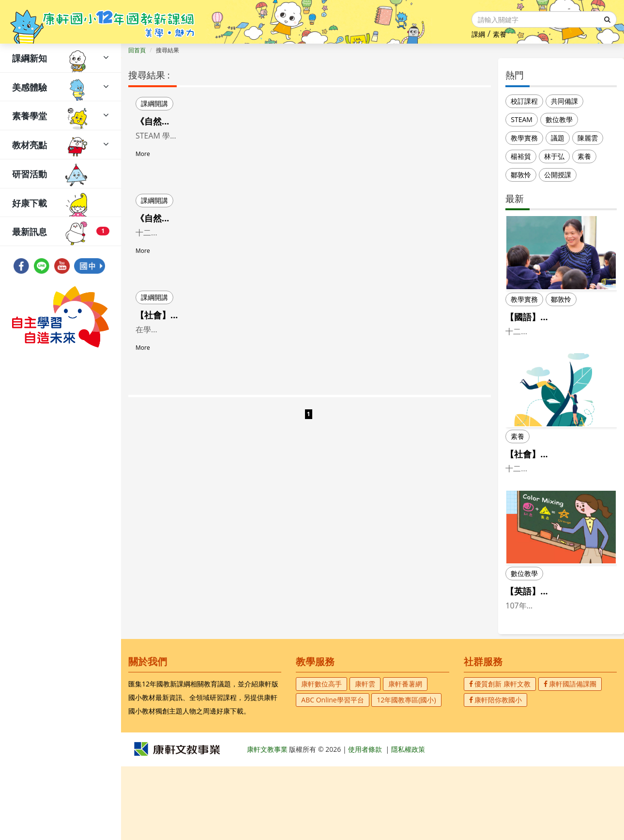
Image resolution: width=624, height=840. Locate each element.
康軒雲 (365, 757)
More (143, 166)
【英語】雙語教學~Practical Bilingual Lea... (560, 646)
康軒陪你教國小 (496, 773)
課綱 (478, 34)
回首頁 (137, 50)
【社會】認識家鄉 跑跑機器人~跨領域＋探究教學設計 (239, 315)
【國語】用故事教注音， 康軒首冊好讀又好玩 (559, 323)
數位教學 (559, 119)
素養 (500, 34)
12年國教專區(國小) (406, 773)
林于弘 (554, 156)
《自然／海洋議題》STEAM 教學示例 (208, 218)
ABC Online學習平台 (332, 773)
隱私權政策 (408, 823)
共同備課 (564, 101)
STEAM (522, 119)
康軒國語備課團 (570, 757)
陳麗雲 (588, 138)
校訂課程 (524, 101)
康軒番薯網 (405, 757)
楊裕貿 (521, 156)
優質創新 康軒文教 (500, 757)
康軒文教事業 (268, 823)
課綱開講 (154, 103)
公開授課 (558, 175)
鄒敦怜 (521, 175)
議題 (558, 138)
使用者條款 (365, 823)
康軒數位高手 (321, 757)
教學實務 (524, 138)
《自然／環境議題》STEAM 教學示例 (208, 121)
